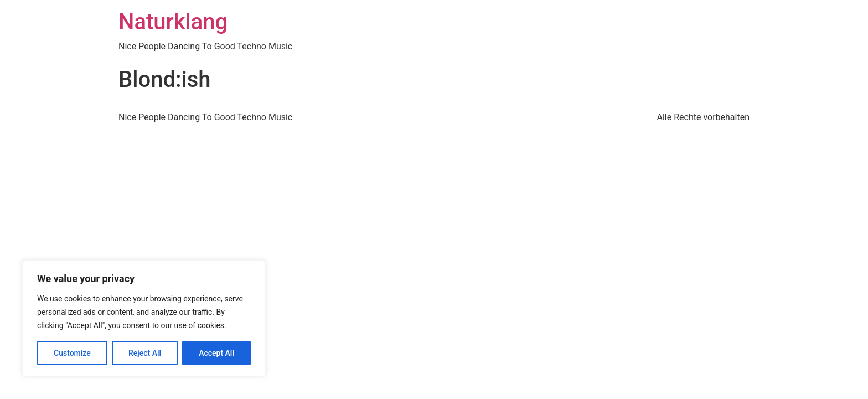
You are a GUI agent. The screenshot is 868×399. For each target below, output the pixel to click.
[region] (144, 319)
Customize (72, 353)
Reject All (145, 353)
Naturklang (173, 22)
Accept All (216, 353)
